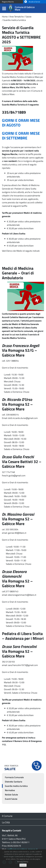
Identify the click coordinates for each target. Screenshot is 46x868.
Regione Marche (8, 2)
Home (5, 17)
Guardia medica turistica (15, 20)
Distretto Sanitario (14, 782)
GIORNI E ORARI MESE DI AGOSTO (21, 123)
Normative (10, 790)
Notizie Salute (11, 795)
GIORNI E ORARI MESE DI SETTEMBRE (21, 136)
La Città (6, 822)
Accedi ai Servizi (32, 2)
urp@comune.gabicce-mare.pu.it (22, 849)
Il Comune (7, 816)
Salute (28, 17)
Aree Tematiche (17, 17)
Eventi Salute (11, 799)
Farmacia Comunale (14, 777)
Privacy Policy (23, 863)
